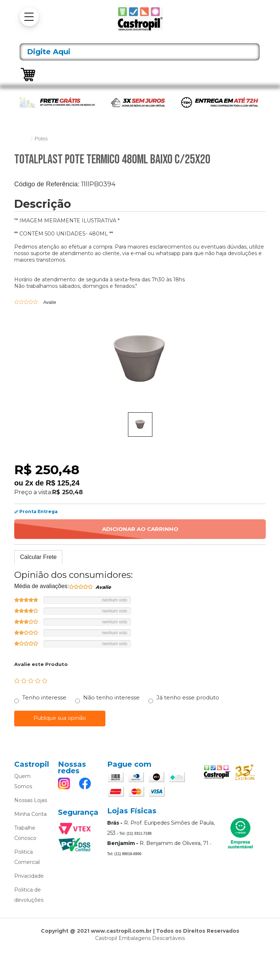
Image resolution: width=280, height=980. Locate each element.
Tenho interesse (44, 697)
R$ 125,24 (63, 483)
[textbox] (140, 52)
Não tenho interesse (111, 697)
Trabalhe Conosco (25, 833)
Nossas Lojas (31, 800)
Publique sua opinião (60, 718)
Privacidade (29, 876)
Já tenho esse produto (188, 697)
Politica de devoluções (29, 895)
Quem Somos (23, 781)
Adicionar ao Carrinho (140, 529)
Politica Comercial (27, 857)
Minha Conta (30, 814)
